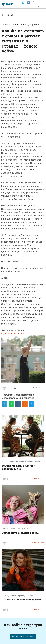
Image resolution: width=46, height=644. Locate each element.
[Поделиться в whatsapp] (11, 404)
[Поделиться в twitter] (32, 404)
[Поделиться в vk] (18, 404)
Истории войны (10, 4)
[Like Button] (4, 388)
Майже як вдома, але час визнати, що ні (18, 467)
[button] (23, 637)
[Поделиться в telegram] (5, 404)
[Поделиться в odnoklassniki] (25, 404)
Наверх (37, 387)
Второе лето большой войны (20, 533)
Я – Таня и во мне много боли (21, 600)
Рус (39, 6)
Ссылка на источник (13, 334)
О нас (41, 3)
